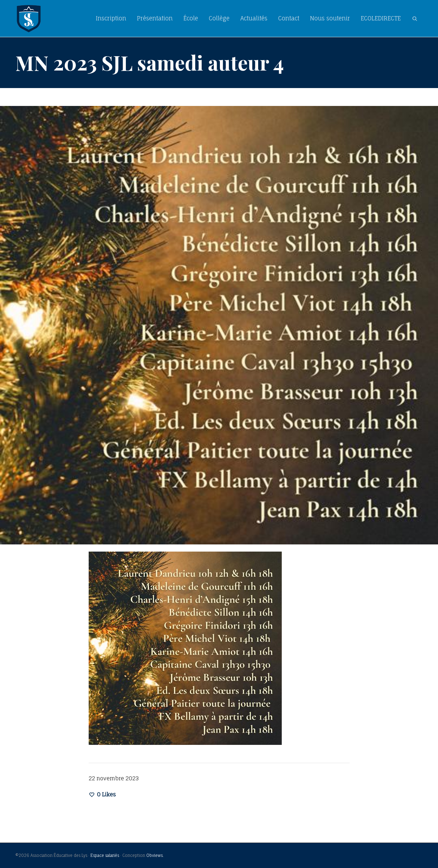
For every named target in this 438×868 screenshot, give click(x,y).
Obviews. (155, 855)
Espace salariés (105, 855)
